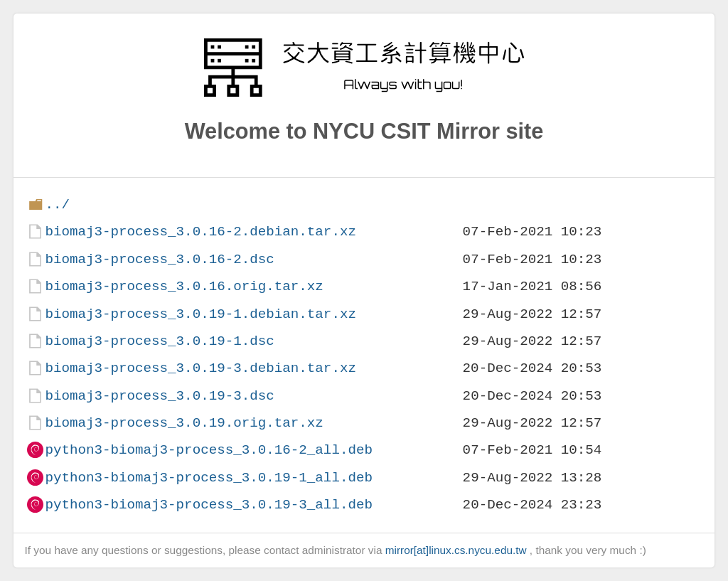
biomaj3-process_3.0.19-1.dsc (159, 341)
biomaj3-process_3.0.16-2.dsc (159, 259)
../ (57, 204)
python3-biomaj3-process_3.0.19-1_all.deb (209, 478)
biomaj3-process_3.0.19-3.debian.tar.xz (200, 368)
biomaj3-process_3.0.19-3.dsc (159, 396)
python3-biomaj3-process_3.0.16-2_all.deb (209, 450)
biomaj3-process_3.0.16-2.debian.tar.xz (200, 231)
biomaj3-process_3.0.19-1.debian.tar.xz (200, 314)
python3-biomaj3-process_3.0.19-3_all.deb (209, 505)
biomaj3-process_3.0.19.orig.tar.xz (184, 423)
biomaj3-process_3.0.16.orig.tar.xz (184, 286)
